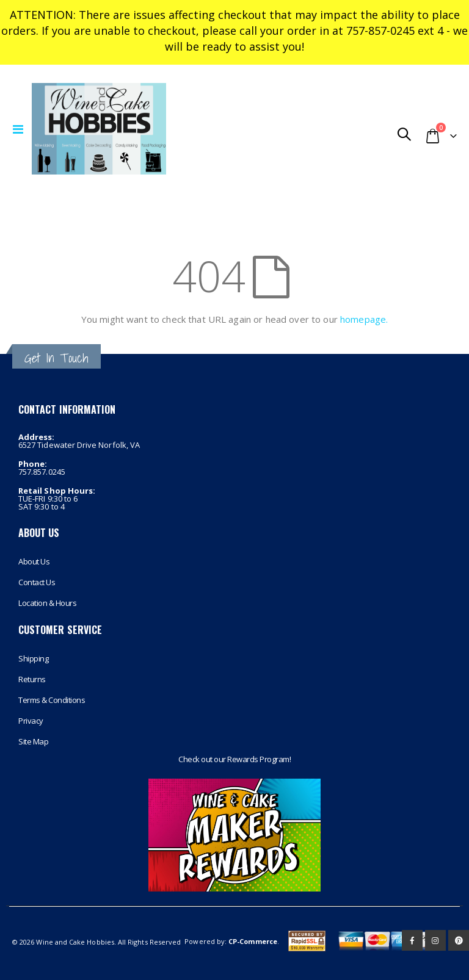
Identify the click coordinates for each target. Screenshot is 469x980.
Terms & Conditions (52, 700)
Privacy (31, 721)
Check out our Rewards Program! (234, 759)
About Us (34, 561)
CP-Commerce (253, 941)
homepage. (364, 319)
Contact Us (37, 582)
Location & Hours (47, 603)
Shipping (33, 658)
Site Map (33, 741)
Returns (32, 679)
